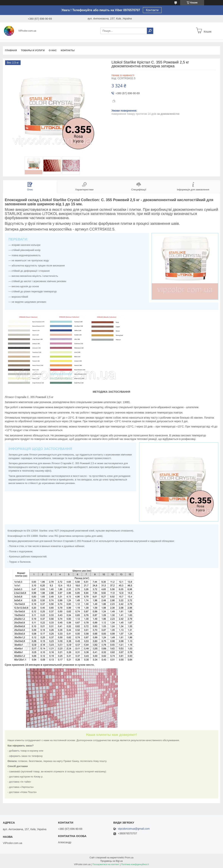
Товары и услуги (33, 50)
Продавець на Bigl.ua (111, 861)
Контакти (152, 10)
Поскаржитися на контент (106, 864)
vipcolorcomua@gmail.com (134, 829)
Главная (11, 50)
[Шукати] (150, 31)
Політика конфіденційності (135, 864)
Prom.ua (129, 858)
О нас (53, 50)
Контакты (68, 50)
